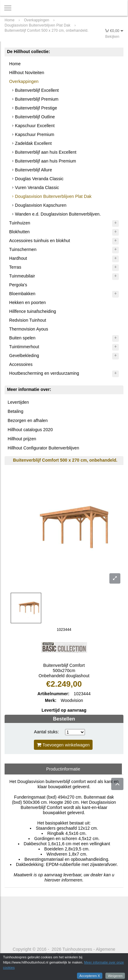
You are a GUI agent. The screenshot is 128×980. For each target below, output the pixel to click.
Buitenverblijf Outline (35, 117)
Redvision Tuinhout (28, 320)
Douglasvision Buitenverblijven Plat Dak (53, 196)
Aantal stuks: (46, 732)
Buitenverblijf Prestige (36, 108)
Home (15, 64)
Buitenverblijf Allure (33, 170)
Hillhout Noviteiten (27, 73)
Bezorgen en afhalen (28, 420)
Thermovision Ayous (29, 329)
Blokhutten (19, 232)
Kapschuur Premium (35, 134)
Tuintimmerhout (24, 347)
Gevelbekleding (24, 356)
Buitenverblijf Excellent (37, 90)
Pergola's (18, 285)
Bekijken (112, 37)
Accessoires (21, 364)
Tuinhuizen (20, 223)
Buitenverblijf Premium (37, 99)
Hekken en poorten (27, 302)
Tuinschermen (23, 249)
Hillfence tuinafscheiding (33, 311)
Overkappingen (24, 81)
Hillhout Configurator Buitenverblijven (43, 448)
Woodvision (72, 700)
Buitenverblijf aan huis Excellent (46, 152)
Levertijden (18, 402)
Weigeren (115, 976)
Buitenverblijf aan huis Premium (46, 161)
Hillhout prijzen (22, 439)
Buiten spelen (22, 338)
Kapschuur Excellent (35, 126)
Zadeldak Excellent (33, 143)
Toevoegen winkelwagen (63, 745)
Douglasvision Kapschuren (41, 205)
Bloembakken (22, 294)
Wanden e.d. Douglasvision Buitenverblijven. (58, 214)
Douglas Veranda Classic (39, 179)
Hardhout (18, 258)
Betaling (15, 411)
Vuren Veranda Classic (37, 188)
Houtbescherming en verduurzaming (44, 373)
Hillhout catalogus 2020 (30, 430)
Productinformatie (63, 769)
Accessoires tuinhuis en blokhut (40, 241)
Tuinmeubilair (22, 276)
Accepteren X (90, 976)
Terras (15, 267)
